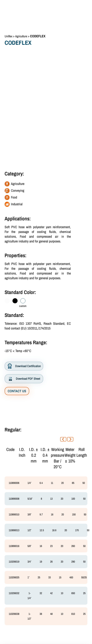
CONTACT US (17, 391)
